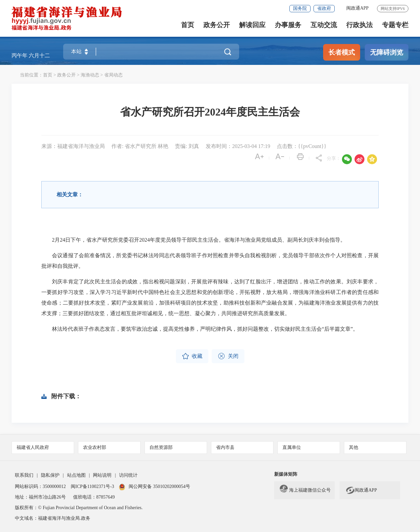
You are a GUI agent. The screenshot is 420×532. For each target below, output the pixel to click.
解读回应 (252, 25)
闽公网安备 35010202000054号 (159, 486)
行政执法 (359, 25)
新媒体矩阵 (286, 474)
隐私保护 (50, 475)
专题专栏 (395, 25)
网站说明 (102, 475)
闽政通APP (357, 8)
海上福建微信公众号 (305, 490)
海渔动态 (90, 75)
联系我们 (24, 475)
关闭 (228, 356)
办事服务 (288, 25)
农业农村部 (95, 447)
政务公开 (217, 25)
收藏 (192, 356)
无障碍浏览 (387, 52)
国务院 (300, 8)
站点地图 (76, 475)
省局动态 (113, 75)
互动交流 (324, 25)
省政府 (324, 8)
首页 (188, 25)
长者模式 (342, 52)
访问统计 (128, 475)
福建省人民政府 (33, 447)
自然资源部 (161, 447)
